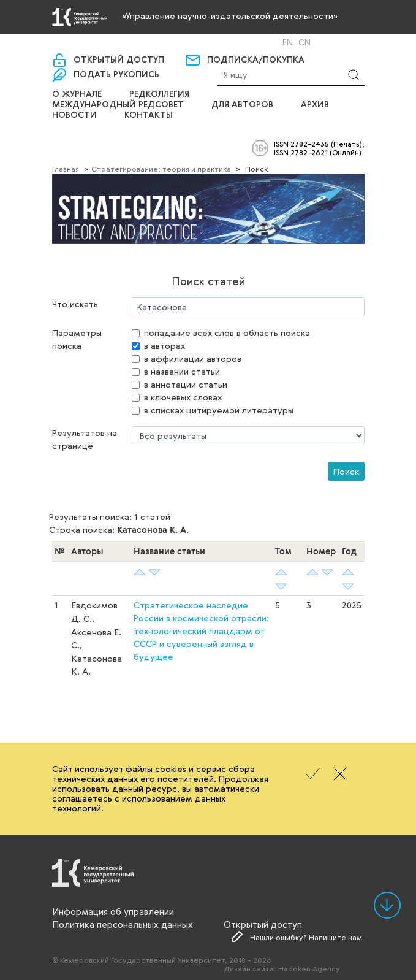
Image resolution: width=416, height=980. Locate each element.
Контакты (149, 115)
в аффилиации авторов (193, 358)
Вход (231, 42)
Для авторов (242, 105)
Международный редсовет (118, 105)
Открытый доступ (119, 60)
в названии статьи (182, 371)
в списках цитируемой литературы (219, 410)
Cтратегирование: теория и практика (161, 169)
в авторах (165, 346)
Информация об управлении (113, 911)
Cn (304, 42)
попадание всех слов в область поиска (227, 333)
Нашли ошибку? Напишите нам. (307, 937)
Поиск (346, 471)
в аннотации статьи (186, 384)
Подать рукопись (116, 75)
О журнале (77, 94)
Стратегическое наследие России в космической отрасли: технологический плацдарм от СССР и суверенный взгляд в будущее (201, 631)
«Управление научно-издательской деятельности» (230, 16)
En (288, 42)
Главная (66, 169)
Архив (315, 105)
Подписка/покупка (256, 60)
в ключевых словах (183, 397)
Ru (271, 42)
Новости (74, 115)
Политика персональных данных (123, 924)
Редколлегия (159, 94)
